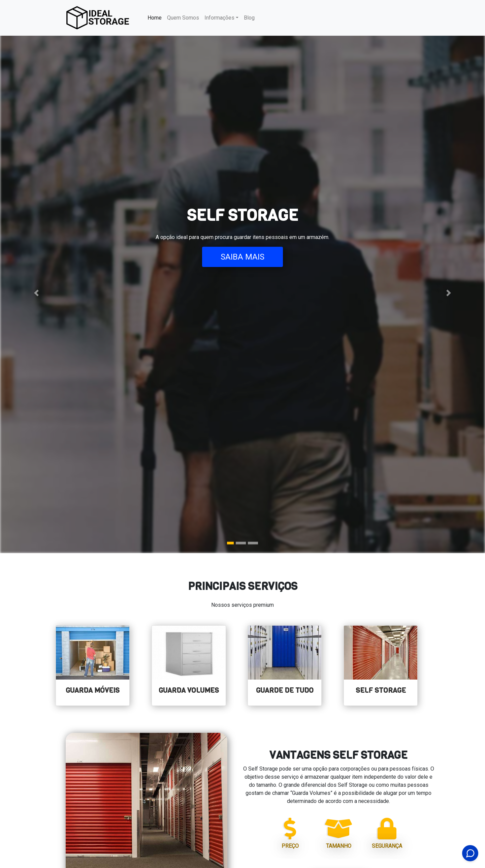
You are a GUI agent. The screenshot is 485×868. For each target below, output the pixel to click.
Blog (249, 18)
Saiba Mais (243, 257)
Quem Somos (183, 18)
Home (156, 17)
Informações (219, 18)
